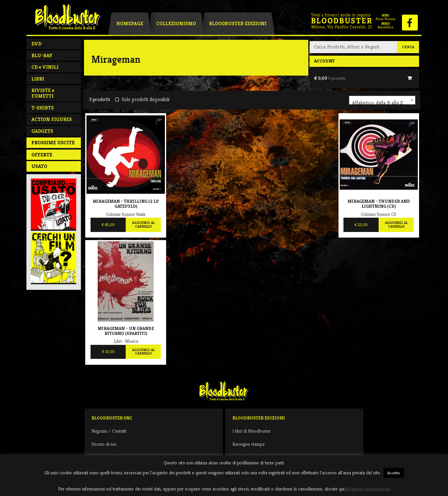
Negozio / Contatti (109, 431)
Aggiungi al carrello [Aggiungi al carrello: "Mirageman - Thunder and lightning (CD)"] (396, 225)
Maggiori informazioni (368, 489)
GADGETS (42, 131)
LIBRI (38, 79)
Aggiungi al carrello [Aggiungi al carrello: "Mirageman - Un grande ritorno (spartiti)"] (143, 352)
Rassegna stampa (248, 444)
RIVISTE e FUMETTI (43, 93)
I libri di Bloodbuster (252, 431)
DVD (36, 44)
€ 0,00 (330, 78)
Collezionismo (176, 23)
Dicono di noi (104, 444)
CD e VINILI (45, 67)
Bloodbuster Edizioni (238, 23)
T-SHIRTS (43, 108)
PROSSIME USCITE (53, 143)
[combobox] (382, 100)
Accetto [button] (394, 473)
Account (324, 61)
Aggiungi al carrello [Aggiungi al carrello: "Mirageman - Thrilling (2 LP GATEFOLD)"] (143, 225)
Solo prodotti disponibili (142, 99)
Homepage (130, 23)
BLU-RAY (42, 56)
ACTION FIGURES (52, 119)
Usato (39, 166)
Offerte (42, 155)
